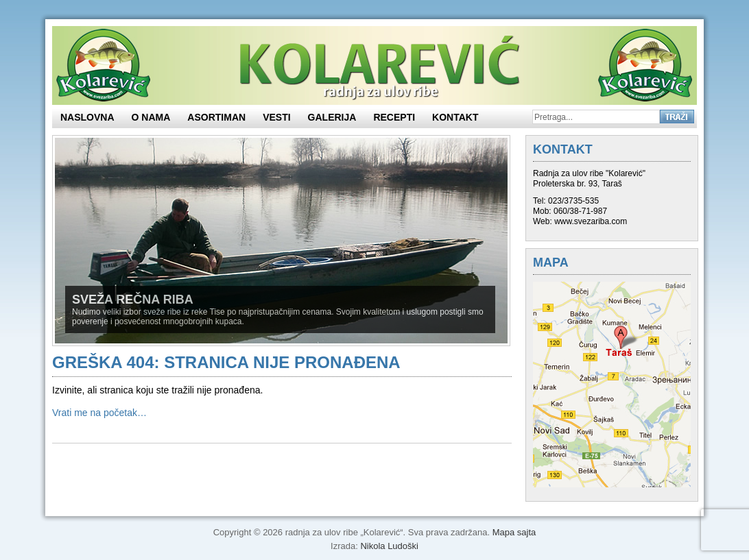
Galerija (332, 117)
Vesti (276, 117)
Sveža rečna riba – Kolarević (374, 65)
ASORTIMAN (216, 117)
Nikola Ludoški (389, 546)
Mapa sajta (514, 532)
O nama (151, 117)
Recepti (394, 117)
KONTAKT (455, 117)
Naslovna (87, 117)
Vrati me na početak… (99, 413)
